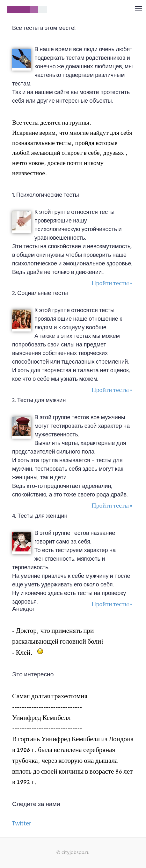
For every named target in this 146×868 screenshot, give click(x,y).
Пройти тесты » (112, 283)
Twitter (22, 824)
